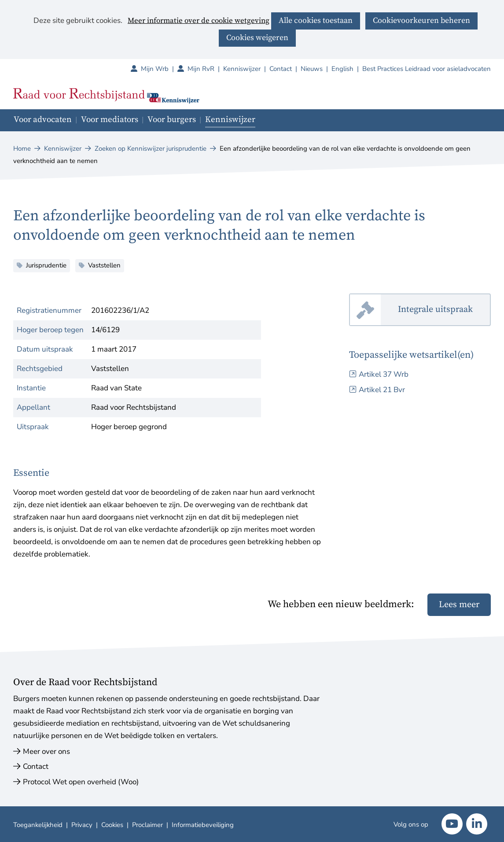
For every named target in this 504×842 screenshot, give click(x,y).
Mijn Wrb (159, 69)
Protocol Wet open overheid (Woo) (81, 782)
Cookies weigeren (257, 38)
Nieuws (312, 69)
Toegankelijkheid (38, 825)
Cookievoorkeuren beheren (421, 20)
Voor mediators (110, 120)
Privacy (82, 825)
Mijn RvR (205, 69)
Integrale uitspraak (444, 310)
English (342, 69)
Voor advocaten (43, 120)
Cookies (112, 825)
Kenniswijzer (242, 69)
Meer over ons (46, 751)
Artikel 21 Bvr (382, 390)
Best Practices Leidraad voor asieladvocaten (427, 69)
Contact (281, 69)
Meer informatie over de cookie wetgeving (199, 21)
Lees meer (459, 605)
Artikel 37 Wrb (384, 374)
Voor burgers (172, 120)
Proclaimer (147, 825)
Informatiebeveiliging (203, 825)
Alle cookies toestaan (316, 20)
